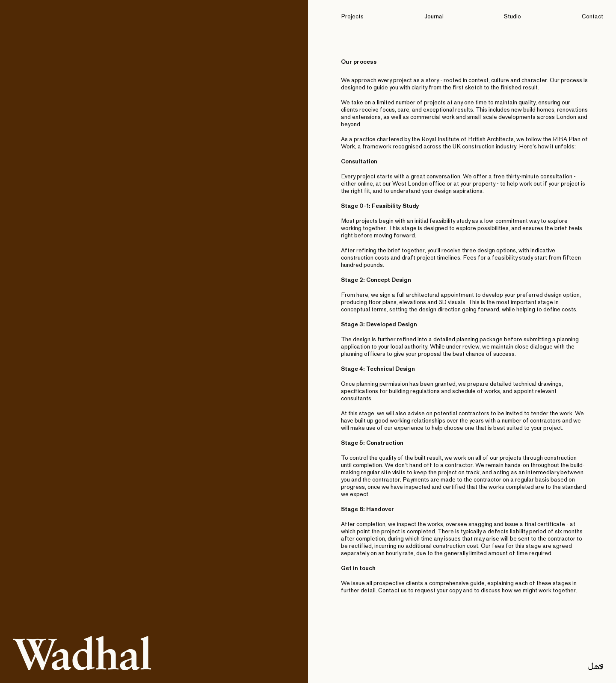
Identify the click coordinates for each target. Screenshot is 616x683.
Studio (512, 17)
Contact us (392, 591)
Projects (352, 17)
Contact (592, 17)
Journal (434, 17)
